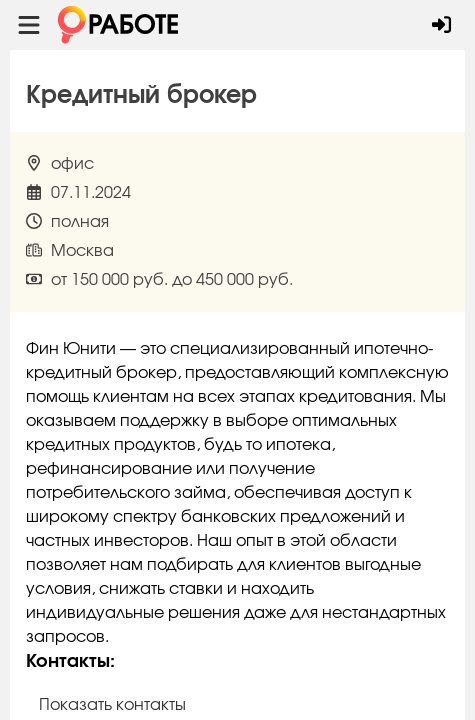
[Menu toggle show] (29, 25)
